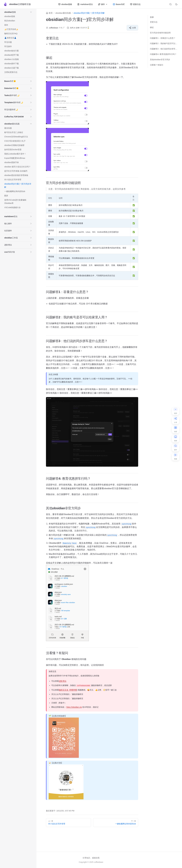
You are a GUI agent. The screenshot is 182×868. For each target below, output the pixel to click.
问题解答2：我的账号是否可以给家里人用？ (164, 43)
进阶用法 (63, 680)
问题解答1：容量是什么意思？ (163, 38)
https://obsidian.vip (74, 706)
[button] (31, 12)
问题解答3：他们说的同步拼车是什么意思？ (164, 49)
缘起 (152, 27)
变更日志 (154, 22)
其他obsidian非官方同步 (160, 60)
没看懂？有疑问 (157, 65)
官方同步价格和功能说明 (160, 33)
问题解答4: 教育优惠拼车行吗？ (163, 54)
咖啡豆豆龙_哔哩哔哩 (68, 688)
